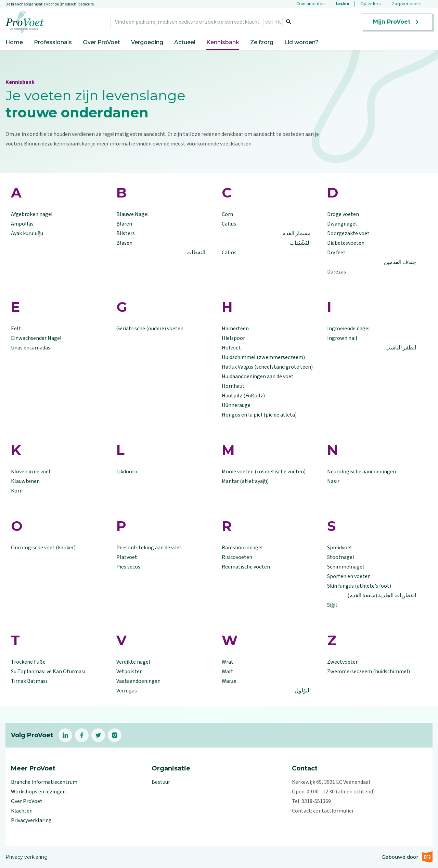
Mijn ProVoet (397, 22)
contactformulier (333, 811)
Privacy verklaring (27, 857)
